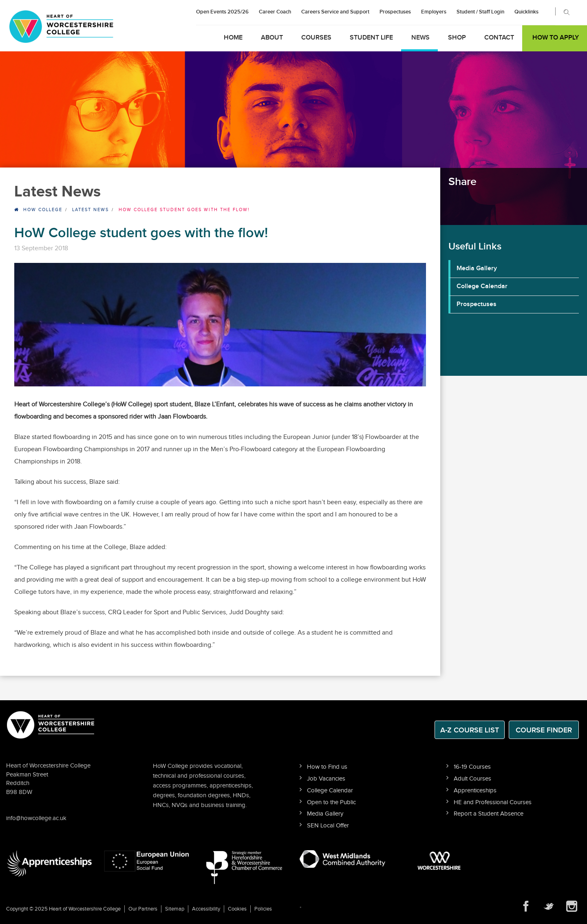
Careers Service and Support (335, 12)
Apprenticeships (475, 791)
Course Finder (544, 730)
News (420, 38)
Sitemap (175, 909)
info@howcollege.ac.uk (36, 818)
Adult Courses (472, 779)
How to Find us (327, 767)
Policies (263, 909)
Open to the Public (331, 802)
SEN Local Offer (328, 826)
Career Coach (275, 12)
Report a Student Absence (489, 814)
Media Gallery (477, 268)
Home (233, 38)
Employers (434, 12)
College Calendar (482, 286)
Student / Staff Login (480, 12)
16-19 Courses (472, 767)
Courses (316, 38)
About (272, 38)
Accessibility (206, 909)
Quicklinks (526, 12)
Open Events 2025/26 (222, 12)
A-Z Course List (470, 730)
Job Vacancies (326, 779)
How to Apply (556, 38)
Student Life (371, 38)
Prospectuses (395, 12)
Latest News (90, 210)
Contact (499, 38)
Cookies (237, 909)
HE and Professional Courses (493, 802)
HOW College (43, 210)
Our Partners (143, 909)
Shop (457, 38)
